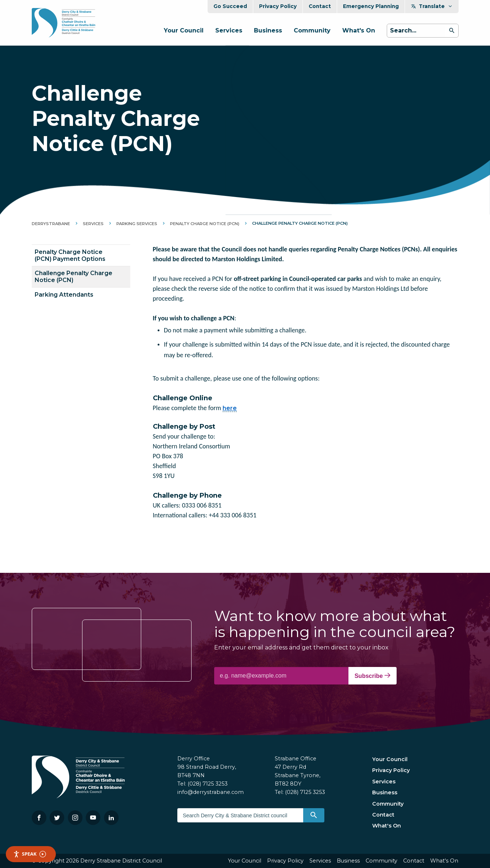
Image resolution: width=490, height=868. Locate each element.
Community (312, 30)
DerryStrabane (51, 224)
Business (268, 30)
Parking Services (137, 224)
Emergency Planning (371, 6)
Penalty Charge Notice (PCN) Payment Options (70, 255)
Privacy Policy (278, 6)
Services (229, 30)
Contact (320, 6)
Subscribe (373, 676)
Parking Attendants (64, 295)
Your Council (184, 30)
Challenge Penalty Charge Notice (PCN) (74, 277)
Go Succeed (230, 6)
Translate (432, 6)
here (230, 408)
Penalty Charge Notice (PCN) (205, 224)
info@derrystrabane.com (211, 792)
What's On (359, 30)
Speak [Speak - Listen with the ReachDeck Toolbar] (30, 854)
